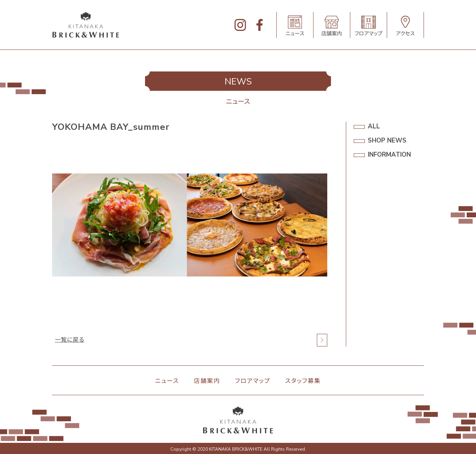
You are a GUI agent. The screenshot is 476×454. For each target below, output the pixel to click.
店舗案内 (207, 381)
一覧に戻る (70, 340)
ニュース (167, 381)
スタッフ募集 (303, 381)
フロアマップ (253, 381)
